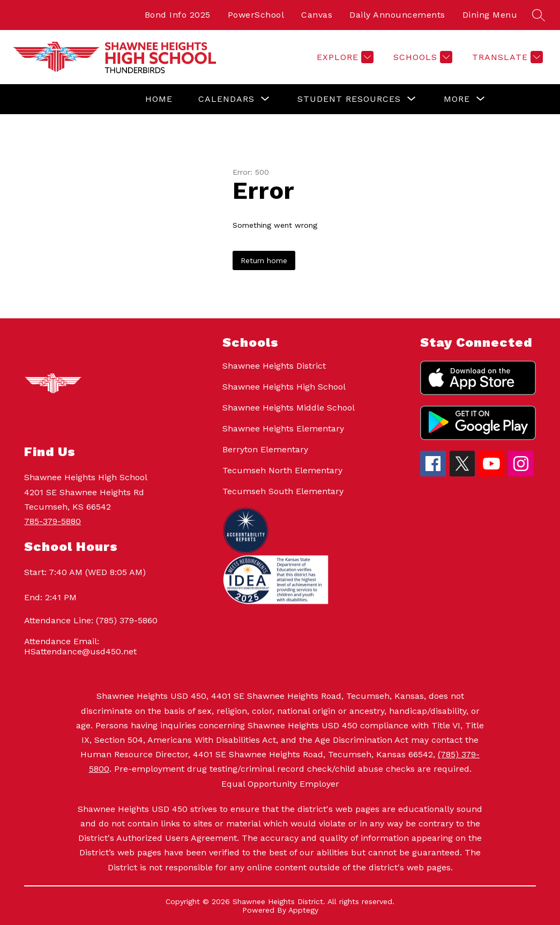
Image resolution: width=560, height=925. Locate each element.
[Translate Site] (506, 57)
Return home (264, 260)
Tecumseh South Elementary (283, 491)
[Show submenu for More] (457, 99)
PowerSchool (256, 15)
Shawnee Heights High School (284, 387)
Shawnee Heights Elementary (283, 428)
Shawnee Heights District (274, 366)
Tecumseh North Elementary (282, 470)
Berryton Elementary (265, 449)
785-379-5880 (53, 521)
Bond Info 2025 (178, 15)
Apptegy (303, 910)
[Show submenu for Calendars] (226, 99)
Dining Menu (490, 15)
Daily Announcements (397, 15)
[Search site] (539, 15)
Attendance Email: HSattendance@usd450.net (80, 646)
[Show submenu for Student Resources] (349, 99)
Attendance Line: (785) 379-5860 (91, 620)
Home (159, 99)
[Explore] (344, 57)
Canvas (317, 15)
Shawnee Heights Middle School (289, 408)
